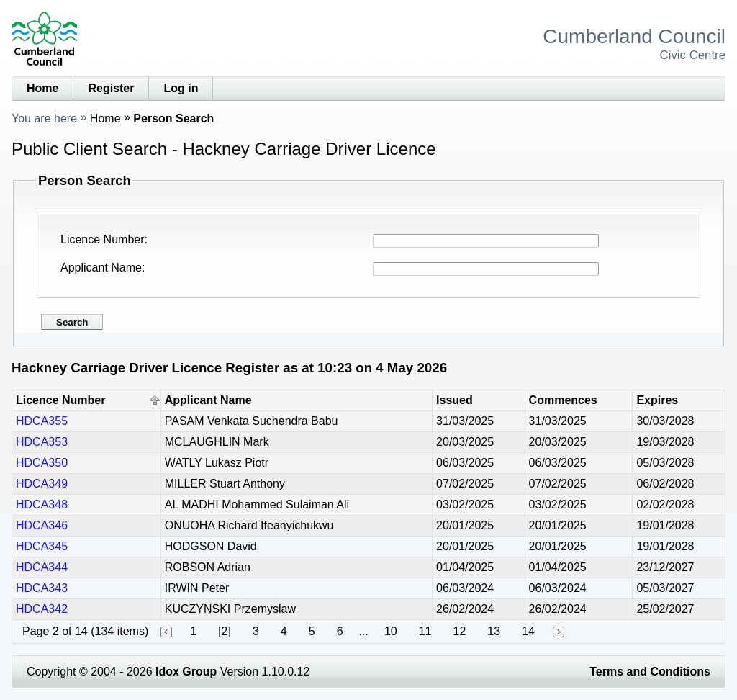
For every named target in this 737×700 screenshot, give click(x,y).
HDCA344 (42, 567)
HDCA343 (42, 588)
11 (425, 631)
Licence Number (103, 239)
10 (391, 631)
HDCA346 (42, 525)
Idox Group (186, 672)
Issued (455, 400)
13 (494, 631)
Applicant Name (101, 268)
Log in (181, 88)
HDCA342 (42, 609)
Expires (657, 400)
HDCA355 (42, 421)
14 (528, 631)
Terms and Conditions (650, 672)
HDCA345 (42, 546)
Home (42, 88)
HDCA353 (42, 442)
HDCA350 (42, 463)
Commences (563, 400)
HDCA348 (42, 504)
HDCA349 (42, 484)
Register (111, 88)
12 (459, 631)
